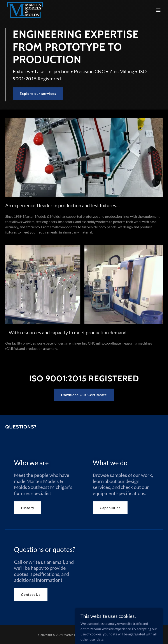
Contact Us (31, 594)
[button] (158, 10)
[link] (25, 10)
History (28, 508)
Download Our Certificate (84, 395)
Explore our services (38, 93)
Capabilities (110, 508)
